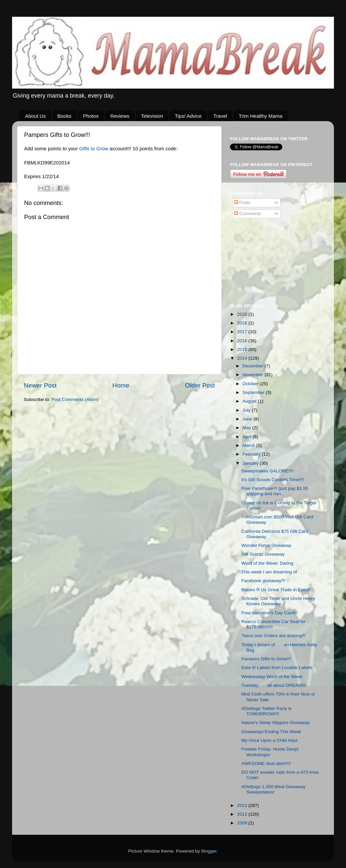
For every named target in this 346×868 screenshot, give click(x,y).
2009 (243, 823)
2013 (243, 805)
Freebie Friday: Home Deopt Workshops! (270, 752)
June (248, 419)
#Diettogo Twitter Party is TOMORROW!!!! (267, 711)
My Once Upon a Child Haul (269, 740)
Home (121, 385)
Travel (220, 116)
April (248, 437)
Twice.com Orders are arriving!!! (273, 636)
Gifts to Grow (94, 149)
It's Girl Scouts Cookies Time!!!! (273, 480)
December (253, 366)
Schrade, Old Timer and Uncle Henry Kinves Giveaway (278, 601)
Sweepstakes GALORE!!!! (267, 471)
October (251, 384)
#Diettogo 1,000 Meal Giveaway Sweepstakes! (273, 789)
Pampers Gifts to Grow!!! (266, 659)
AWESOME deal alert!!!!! (266, 763)
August (250, 401)
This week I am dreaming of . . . (273, 572)
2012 (243, 814)
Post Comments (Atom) (75, 399)
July (247, 410)
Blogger (209, 851)
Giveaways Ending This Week (271, 732)
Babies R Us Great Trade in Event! (276, 590)
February (252, 454)
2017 (243, 332)
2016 (243, 341)
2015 (243, 349)
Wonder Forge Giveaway (266, 545)
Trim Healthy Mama (261, 116)
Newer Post (40, 385)
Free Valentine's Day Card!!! (270, 613)
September (254, 392)
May (247, 428)
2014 (243, 358)
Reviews (120, 116)
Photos (91, 116)
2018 (243, 323)
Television (152, 116)
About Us (36, 116)
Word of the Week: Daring (267, 563)
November (253, 375)
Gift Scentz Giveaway (263, 554)
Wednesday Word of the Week (272, 677)
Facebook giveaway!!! (263, 581)
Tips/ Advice (188, 116)
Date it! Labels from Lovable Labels (277, 668)
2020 (243, 314)
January (251, 463)
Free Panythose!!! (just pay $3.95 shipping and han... (275, 491)
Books (64, 116)
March (249, 445)
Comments (248, 214)
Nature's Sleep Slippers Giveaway (276, 723)
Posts (242, 202)
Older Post (200, 385)
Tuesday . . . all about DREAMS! (274, 685)
